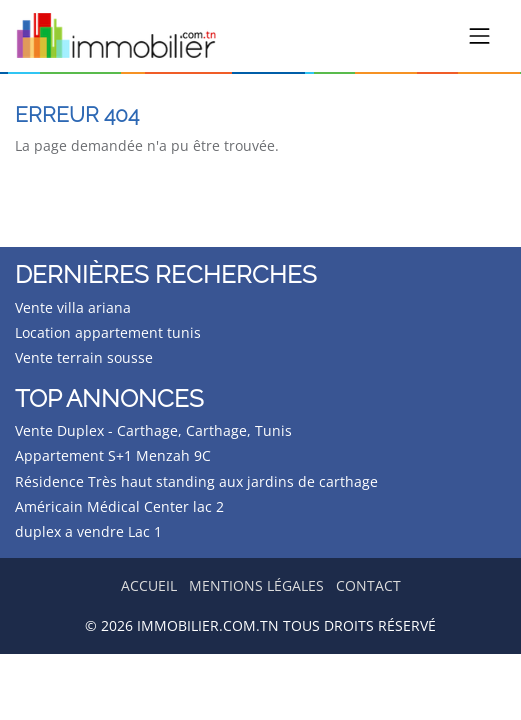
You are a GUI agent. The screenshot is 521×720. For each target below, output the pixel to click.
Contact (368, 585)
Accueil (149, 585)
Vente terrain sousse (84, 357)
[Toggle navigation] (480, 36)
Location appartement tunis (108, 332)
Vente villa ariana (73, 307)
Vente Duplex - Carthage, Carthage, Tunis (153, 430)
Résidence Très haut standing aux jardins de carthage (196, 481)
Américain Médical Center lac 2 (119, 506)
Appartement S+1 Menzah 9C (113, 455)
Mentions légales (256, 585)
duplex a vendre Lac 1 (88, 531)
